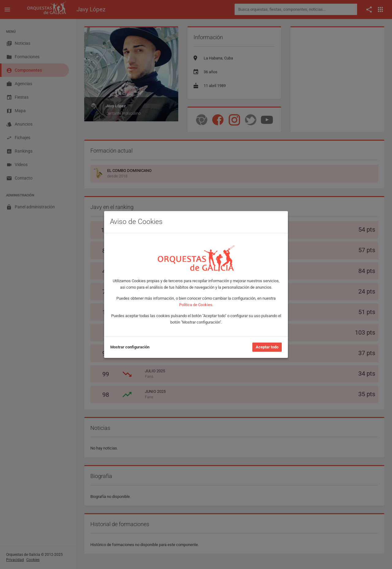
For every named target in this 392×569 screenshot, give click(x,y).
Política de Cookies (196, 305)
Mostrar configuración (130, 347)
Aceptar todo (267, 347)
